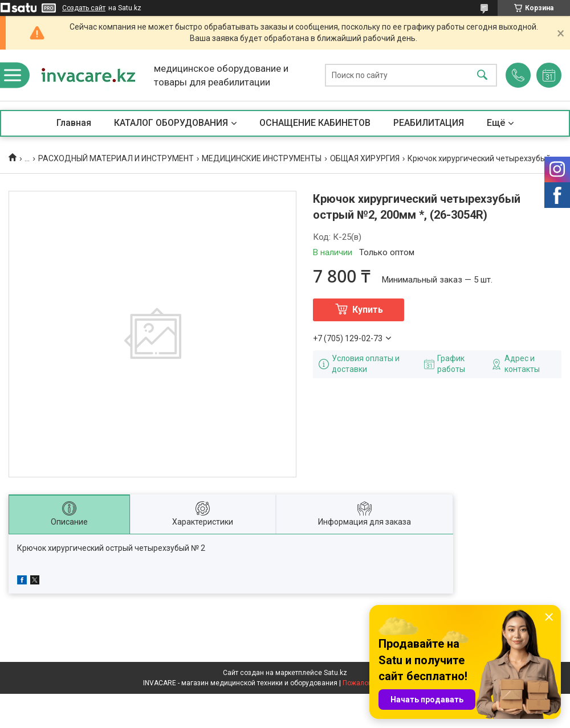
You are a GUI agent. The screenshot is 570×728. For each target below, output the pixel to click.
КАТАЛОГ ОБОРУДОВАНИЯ (171, 123)
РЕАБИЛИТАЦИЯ (429, 123)
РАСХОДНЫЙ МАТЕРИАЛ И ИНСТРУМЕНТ (116, 158)
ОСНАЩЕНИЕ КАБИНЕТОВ (315, 123)
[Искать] (482, 75)
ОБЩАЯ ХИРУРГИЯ (365, 158)
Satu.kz (335, 673)
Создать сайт (84, 8)
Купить (368, 310)
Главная (74, 123)
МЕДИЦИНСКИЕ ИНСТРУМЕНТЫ (262, 158)
